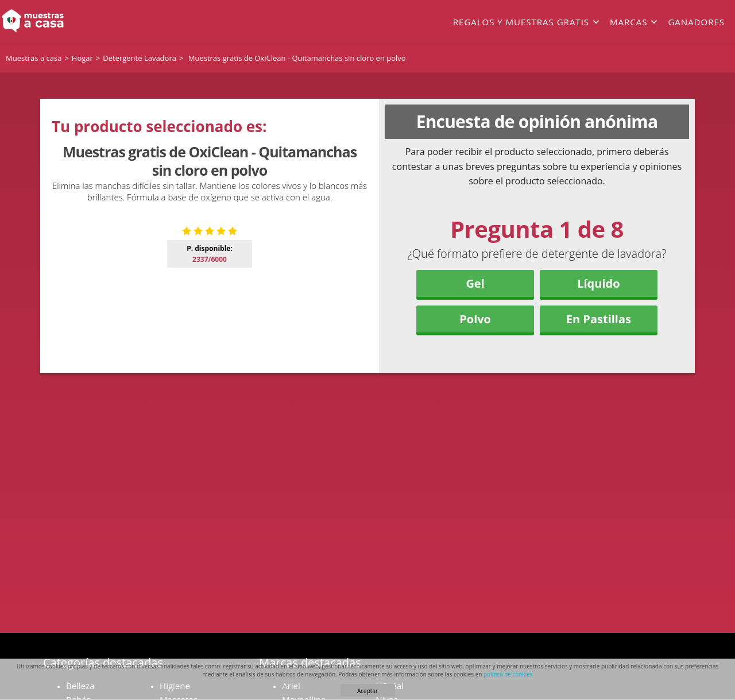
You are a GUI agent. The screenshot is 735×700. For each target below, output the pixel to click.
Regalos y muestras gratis (521, 22)
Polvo (475, 319)
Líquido (598, 283)
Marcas (628, 22)
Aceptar (367, 691)
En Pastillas (599, 319)
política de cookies (508, 674)
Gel (475, 283)
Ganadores (696, 22)
